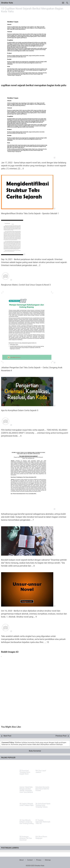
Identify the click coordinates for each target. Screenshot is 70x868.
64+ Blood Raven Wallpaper (41, 838)
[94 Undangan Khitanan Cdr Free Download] (27, 831)
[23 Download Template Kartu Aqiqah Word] (27, 765)
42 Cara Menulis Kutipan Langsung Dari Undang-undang (27, 822)
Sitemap (48, 860)
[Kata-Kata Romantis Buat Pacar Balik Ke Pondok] (43, 782)
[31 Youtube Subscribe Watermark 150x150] (43, 815)
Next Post (7, 736)
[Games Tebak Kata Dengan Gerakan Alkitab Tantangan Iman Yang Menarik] (27, 782)
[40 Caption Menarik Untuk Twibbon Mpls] (27, 798)
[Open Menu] (63, 3)
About (21, 860)
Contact (30, 860)
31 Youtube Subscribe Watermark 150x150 (43, 822)
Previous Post (61, 736)
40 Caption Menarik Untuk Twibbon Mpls (27, 805)
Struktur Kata (7, 3)
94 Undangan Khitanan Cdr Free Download (26, 838)
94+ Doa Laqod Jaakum (41, 771)
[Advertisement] (35, 675)
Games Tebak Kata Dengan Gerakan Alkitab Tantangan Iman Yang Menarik (26, 790)
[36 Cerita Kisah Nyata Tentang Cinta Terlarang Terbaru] (43, 798)
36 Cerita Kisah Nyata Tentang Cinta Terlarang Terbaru (43, 805)
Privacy (39, 860)
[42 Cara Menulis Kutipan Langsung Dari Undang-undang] (27, 815)
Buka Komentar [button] (35, 751)
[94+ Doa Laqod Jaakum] (43, 765)
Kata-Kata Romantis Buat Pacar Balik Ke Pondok (42, 789)
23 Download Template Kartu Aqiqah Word (25, 772)
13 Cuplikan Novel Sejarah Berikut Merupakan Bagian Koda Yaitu (32, 10)
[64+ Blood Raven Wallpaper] (43, 831)
